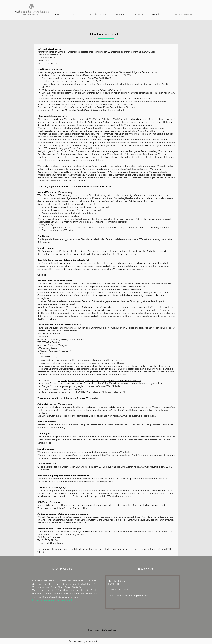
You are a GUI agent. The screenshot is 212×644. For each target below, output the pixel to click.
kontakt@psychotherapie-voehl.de (132, 595)
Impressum (94, 630)
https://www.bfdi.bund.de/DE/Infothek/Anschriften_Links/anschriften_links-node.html (81, 110)
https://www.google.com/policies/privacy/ (134, 416)
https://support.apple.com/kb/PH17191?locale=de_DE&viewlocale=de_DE (87, 392)
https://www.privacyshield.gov (109, 137)
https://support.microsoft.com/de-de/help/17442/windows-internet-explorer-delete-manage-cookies (111, 383)
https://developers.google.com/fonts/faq (121, 455)
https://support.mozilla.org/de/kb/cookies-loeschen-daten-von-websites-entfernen (100, 380)
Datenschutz (109, 630)
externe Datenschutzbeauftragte (141, 549)
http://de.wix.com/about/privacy (136, 125)
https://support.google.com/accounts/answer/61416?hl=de (90, 386)
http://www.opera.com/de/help (65, 389)
